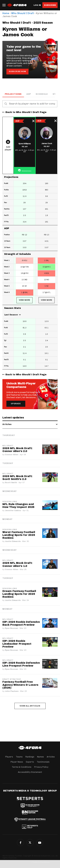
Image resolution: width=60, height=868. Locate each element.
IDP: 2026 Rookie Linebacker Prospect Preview (17, 644)
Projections (13, 94)
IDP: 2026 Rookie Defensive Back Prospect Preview (21, 623)
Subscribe (50, 5)
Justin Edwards (13, 541)
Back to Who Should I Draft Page (26, 112)
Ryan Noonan (12, 628)
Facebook (20, 843)
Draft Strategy (12, 679)
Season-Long (10, 502)
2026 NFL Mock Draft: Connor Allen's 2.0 (17, 450)
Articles (51, 757)
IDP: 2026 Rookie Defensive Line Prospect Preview (21, 664)
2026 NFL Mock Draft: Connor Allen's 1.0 (17, 564)
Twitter (30, 843)
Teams (19, 757)
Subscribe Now (17, 71)
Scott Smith (11, 482)
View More (24, 300)
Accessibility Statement (30, 772)
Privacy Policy (41, 767)
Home (6, 13)
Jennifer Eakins (13, 510)
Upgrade (16, 404)
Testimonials (43, 762)
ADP (29, 94)
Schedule (42, 94)
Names (40, 757)
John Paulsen (12, 691)
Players (9, 757)
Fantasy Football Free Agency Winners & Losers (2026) (20, 685)
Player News (17, 762)
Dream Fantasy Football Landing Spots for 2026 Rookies (19, 594)
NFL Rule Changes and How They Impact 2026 (18, 506)
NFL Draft (8, 446)
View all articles (30, 706)
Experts (30, 762)
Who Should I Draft (23, 13)
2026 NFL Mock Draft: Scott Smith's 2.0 (17, 478)
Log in (37, 5)
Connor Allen (12, 455)
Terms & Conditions (22, 767)
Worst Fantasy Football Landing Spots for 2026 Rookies (19, 535)
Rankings (30, 757)
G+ (40, 843)
